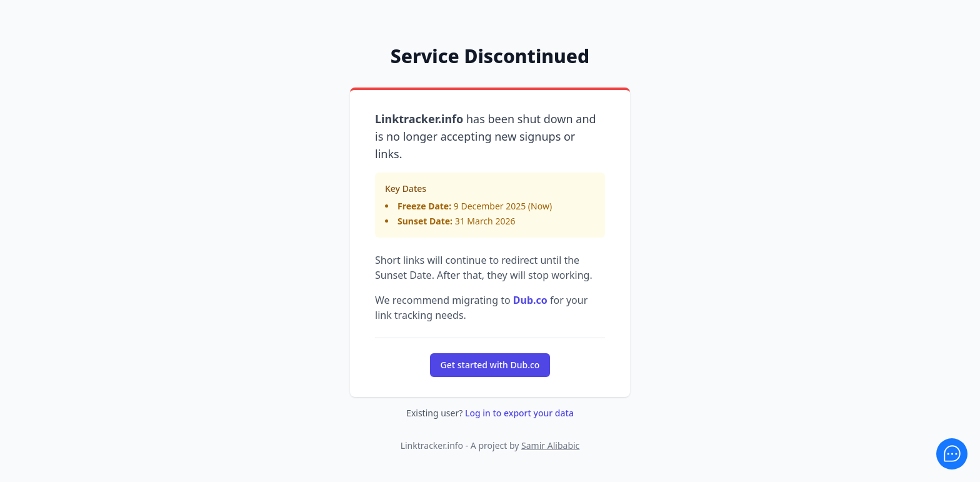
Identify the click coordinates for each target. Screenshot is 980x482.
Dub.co (530, 300)
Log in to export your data (519, 413)
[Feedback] (952, 454)
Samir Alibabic (550, 445)
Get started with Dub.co (490, 365)
